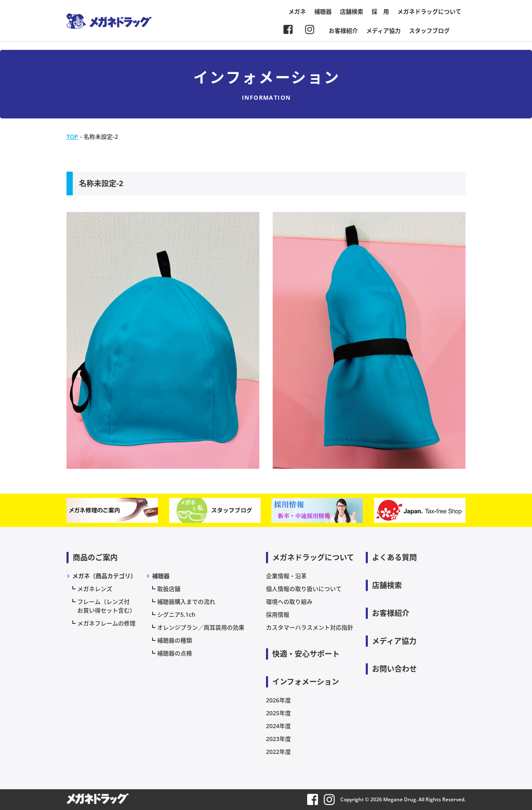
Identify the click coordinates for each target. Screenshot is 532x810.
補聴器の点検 (175, 653)
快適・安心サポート (306, 654)
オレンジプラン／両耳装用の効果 (201, 627)
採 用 (380, 11)
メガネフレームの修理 (106, 623)
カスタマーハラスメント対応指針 (310, 627)
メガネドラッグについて (429, 11)
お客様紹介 (343, 31)
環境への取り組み (289, 602)
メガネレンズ (95, 589)
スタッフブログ (429, 31)
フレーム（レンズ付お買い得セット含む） (106, 606)
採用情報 (278, 614)
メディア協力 (383, 31)
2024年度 (278, 726)
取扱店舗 (169, 589)
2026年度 (278, 700)
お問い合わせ (394, 669)
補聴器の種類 (175, 640)
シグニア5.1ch (176, 614)
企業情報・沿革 (286, 576)
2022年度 (278, 752)
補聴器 (323, 11)
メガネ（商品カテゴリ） (104, 576)
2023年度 (278, 739)
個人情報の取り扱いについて (304, 589)
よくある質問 (394, 557)
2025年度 (278, 713)
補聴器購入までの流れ (186, 602)
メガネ (297, 11)
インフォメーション (306, 682)
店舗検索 (352, 11)
